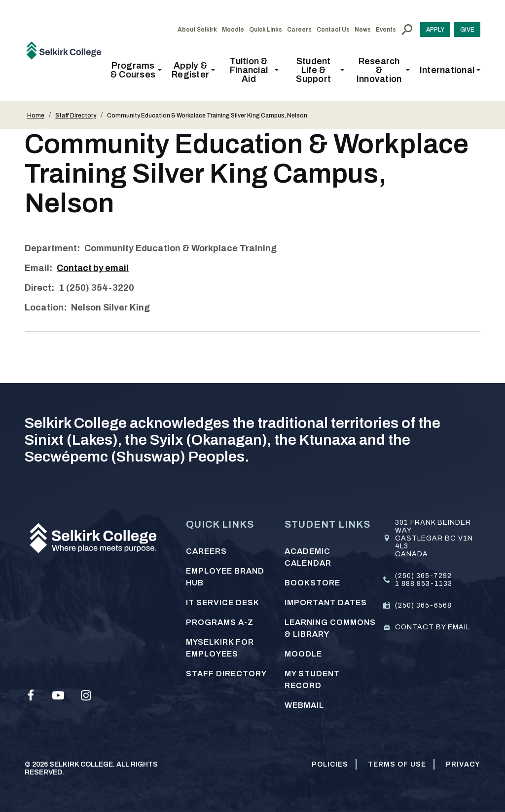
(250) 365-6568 (423, 605)
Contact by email (94, 268)
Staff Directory (76, 116)
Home (36, 116)
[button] (136, 70)
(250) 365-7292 (423, 576)
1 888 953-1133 (424, 584)
